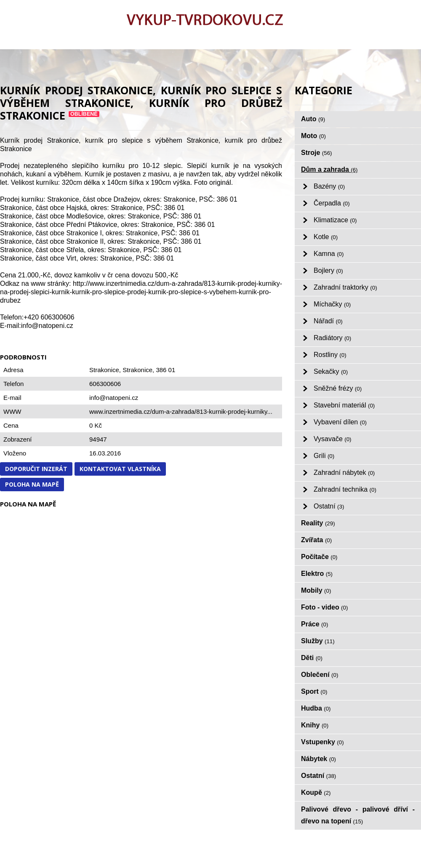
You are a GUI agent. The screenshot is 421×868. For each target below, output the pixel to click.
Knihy (315, 725)
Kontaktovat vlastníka (120, 469)
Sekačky (331, 371)
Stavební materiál (344, 405)
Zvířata (316, 540)
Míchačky (332, 304)
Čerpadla (332, 203)
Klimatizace (335, 220)
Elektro (317, 574)
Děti (312, 658)
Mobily (316, 590)
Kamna (329, 254)
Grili (324, 456)
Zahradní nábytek (344, 473)
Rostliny (330, 355)
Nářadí (328, 321)
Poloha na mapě (32, 484)
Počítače (319, 557)
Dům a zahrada (329, 169)
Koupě (316, 792)
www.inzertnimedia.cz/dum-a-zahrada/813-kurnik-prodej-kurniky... (181, 411)
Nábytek (318, 759)
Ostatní (329, 506)
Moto (313, 136)
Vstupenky (322, 742)
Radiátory (332, 338)
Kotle (326, 237)
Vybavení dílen (340, 422)
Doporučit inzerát (36, 469)
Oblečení (320, 675)
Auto (313, 119)
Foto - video (324, 607)
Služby (318, 641)
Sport (314, 691)
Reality (318, 523)
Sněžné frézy (338, 388)
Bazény (329, 186)
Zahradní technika (345, 489)
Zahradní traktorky (345, 287)
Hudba (316, 708)
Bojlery (328, 270)
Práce (314, 624)
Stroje (317, 153)
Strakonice (137, 370)
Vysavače (333, 439)
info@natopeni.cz (114, 398)
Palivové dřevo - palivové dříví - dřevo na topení (358, 815)
